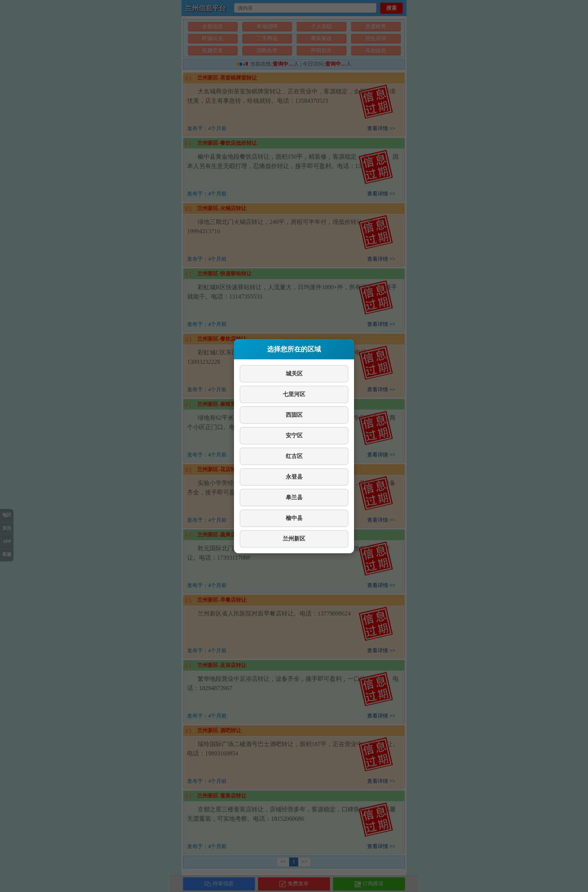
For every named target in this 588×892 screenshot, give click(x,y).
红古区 (294, 456)
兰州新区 (294, 538)
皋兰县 (294, 497)
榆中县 (294, 518)
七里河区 (294, 394)
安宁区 (294, 435)
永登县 (294, 477)
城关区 (294, 373)
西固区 (294, 415)
